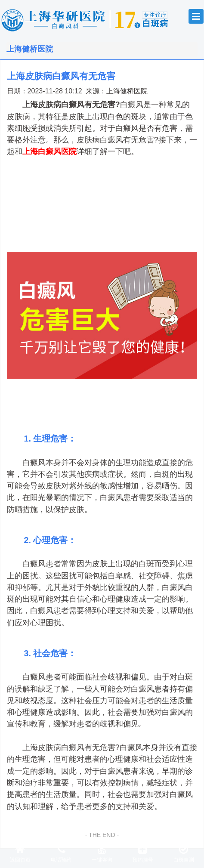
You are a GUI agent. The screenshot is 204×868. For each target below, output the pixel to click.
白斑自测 (184, 853)
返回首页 (20, 853)
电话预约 (61, 853)
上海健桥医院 (127, 91)
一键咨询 (102, 853)
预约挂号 (143, 853)
